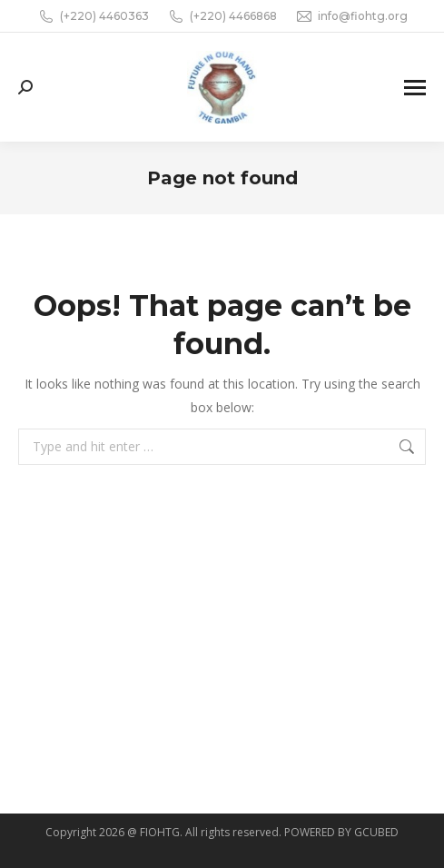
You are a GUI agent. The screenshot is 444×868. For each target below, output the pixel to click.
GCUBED (376, 832)
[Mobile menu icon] (415, 88)
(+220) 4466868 (222, 16)
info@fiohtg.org (351, 16)
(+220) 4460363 (93, 16)
